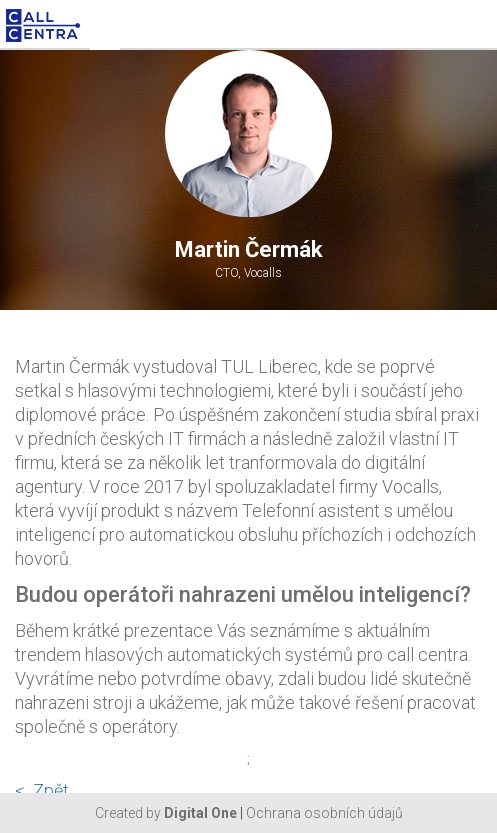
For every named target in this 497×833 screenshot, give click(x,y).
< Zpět (42, 790)
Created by (166, 813)
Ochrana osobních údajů (324, 813)
